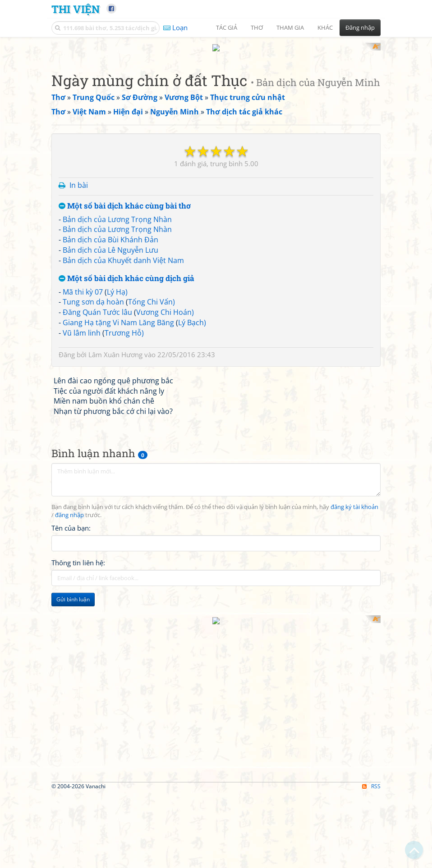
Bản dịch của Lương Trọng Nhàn (117, 463)
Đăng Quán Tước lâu (97, 556)
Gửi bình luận (73, 843)
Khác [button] (325, 27)
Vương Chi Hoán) (165, 556)
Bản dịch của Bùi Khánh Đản (110, 484)
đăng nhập (69, 759)
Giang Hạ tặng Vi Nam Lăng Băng (118, 567)
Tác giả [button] (227, 27)
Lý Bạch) (192, 567)
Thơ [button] (257, 27)
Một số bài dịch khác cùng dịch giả (126, 522)
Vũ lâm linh (82, 577)
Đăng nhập (360, 27)
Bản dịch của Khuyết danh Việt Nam (123, 504)
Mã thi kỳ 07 (83, 536)
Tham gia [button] (290, 27)
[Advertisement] (216, 106)
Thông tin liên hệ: (78, 806)
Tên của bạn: (71, 772)
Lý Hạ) (117, 536)
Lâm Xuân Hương (115, 598)
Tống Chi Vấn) (152, 546)
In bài (79, 429)
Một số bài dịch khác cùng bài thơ (125, 450)
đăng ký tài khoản (354, 751)
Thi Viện (76, 9)
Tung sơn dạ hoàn (93, 546)
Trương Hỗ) (124, 577)
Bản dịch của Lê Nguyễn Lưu (110, 494)
